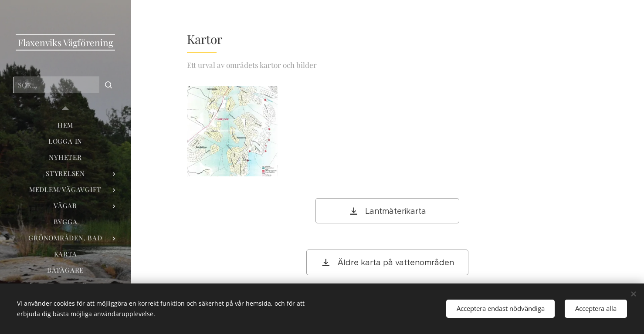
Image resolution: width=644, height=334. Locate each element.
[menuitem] (65, 125)
